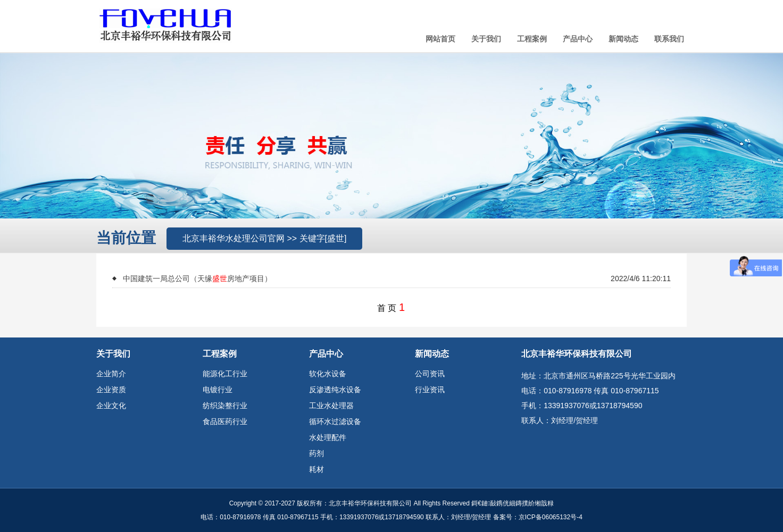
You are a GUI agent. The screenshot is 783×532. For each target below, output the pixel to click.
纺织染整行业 (225, 406)
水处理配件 (328, 437)
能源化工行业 (225, 374)
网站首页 (440, 39)
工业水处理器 (331, 406)
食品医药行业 (225, 421)
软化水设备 (328, 374)
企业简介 (111, 374)
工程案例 (532, 39)
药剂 (316, 453)
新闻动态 (623, 39)
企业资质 (111, 390)
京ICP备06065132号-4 (551, 517)
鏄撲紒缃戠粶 (535, 503)
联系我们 (669, 39)
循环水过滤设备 (335, 421)
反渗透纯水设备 (335, 390)
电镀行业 (218, 390)
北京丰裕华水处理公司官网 (234, 238)
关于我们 (486, 39)
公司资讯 (430, 374)
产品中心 (578, 39)
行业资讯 (430, 390)
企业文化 (111, 406)
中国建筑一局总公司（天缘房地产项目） (197, 278)
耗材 (316, 469)
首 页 (387, 308)
